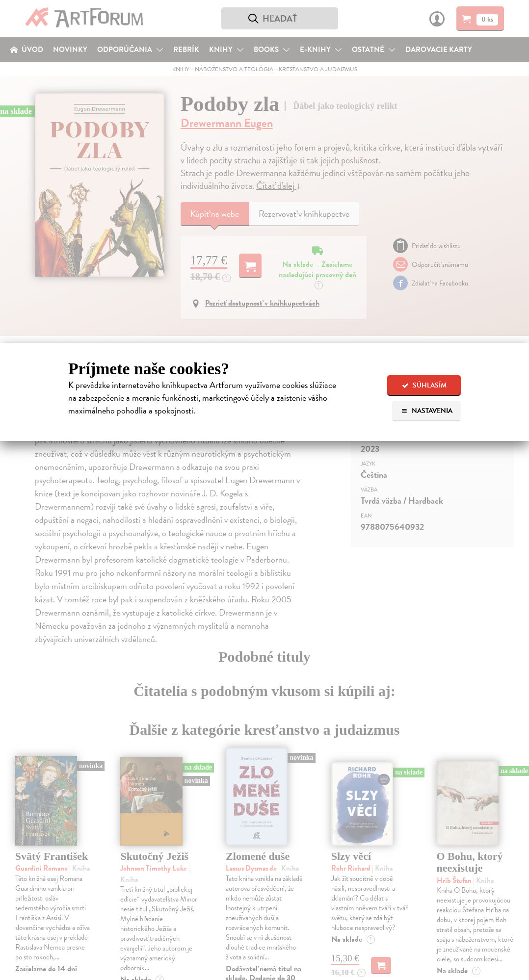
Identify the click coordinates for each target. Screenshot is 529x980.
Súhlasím (424, 385)
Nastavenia (427, 411)
